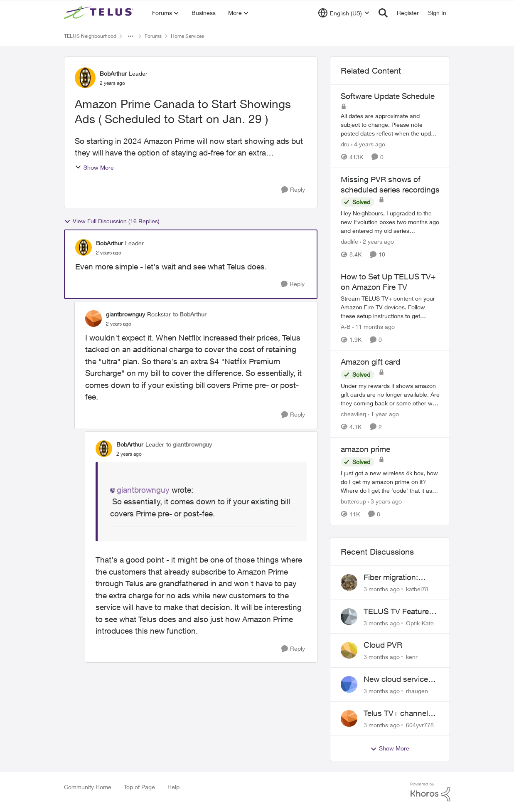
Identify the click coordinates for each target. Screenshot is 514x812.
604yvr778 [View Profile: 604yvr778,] (420, 724)
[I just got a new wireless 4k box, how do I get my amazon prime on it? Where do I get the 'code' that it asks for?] (390, 482)
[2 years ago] (377, 241)
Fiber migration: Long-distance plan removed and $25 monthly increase (398, 578)
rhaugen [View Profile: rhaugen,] (417, 691)
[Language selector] (344, 13)
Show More (94, 167)
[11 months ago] (374, 327)
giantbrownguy (143, 490)
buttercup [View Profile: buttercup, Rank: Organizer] (353, 501)
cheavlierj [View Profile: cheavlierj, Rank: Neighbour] (353, 414)
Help (173, 787)
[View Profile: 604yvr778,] (349, 718)
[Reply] (293, 190)
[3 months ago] (382, 589)
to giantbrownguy (189, 444)
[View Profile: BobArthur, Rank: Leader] (85, 78)
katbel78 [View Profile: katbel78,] (417, 589)
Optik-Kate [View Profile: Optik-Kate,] (420, 623)
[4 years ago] (368, 144)
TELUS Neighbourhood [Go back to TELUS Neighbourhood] (90, 36)
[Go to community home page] (100, 13)
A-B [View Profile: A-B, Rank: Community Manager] (346, 327)
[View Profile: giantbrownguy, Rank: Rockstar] (93, 318)
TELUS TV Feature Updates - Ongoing (397, 612)
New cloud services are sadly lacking (398, 679)
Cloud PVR (383, 645)
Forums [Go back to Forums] (153, 36)
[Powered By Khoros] (430, 792)
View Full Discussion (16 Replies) (112, 221)
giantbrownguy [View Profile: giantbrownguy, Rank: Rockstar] (125, 314)
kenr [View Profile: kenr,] (412, 657)
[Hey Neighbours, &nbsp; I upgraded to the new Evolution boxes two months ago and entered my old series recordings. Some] (390, 222)
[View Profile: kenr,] (349, 650)
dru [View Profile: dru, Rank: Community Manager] (345, 144)
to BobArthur (190, 314)
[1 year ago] (383, 414)
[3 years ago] (385, 501)
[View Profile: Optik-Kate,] (349, 617)
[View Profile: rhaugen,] (349, 684)
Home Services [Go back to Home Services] (187, 36)
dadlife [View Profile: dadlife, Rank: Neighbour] (349, 241)
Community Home (88, 787)
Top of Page (139, 787)
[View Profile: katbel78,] (349, 582)
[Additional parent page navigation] (130, 36)
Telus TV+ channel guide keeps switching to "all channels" (396, 713)
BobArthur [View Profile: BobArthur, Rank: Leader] (113, 73)
